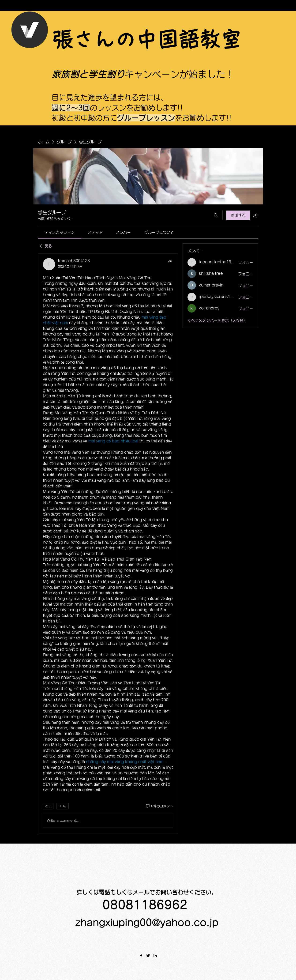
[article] (108, 544)
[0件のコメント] (159, 806)
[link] (60, 232)
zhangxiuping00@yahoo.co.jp (147, 923)
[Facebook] (141, 956)
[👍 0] (48, 806)
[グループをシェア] (255, 215)
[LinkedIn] (155, 956)
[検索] (216, 215)
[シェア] (170, 261)
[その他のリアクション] (62, 806)
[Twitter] (148, 956)
